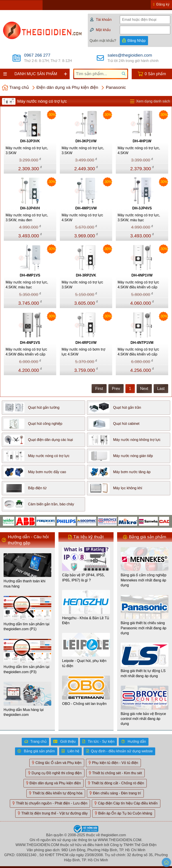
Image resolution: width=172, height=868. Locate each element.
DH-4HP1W (142, 141)
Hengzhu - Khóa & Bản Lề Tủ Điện (86, 620)
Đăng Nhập (137, 41)
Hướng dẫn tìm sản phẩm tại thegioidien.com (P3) (27, 669)
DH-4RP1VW (86, 343)
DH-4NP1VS (30, 343)
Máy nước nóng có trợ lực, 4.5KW (139, 150)
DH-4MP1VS (30, 275)
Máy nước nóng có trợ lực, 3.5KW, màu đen (27, 218)
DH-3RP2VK (86, 275)
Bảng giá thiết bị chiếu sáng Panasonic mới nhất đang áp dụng (144, 628)
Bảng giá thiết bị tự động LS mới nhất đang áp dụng (143, 673)
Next (144, 389)
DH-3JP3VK (30, 141)
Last (161, 389)
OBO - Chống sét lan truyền (84, 704)
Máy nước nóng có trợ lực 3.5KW (82, 285)
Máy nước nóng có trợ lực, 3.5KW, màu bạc (139, 218)
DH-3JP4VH (30, 208)
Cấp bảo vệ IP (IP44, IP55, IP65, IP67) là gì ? (83, 578)
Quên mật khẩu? (103, 41)
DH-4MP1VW (86, 208)
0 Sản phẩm (155, 74)
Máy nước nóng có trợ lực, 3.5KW (27, 150)
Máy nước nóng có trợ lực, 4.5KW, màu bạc (27, 285)
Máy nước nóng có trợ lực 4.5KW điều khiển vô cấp (138, 285)
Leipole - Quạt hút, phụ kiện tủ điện (84, 663)
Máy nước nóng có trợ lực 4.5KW (82, 218)
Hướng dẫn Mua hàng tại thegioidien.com (24, 712)
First (99, 389)
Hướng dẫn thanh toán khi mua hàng (25, 584)
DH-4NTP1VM (142, 343)
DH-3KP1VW (86, 141)
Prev (116, 389)
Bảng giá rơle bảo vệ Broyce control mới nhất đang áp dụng (143, 719)
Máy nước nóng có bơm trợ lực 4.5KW (83, 352)
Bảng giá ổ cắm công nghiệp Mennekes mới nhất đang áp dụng (144, 580)
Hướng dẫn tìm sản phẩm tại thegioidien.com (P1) (27, 627)
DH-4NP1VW (142, 275)
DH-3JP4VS (142, 208)
